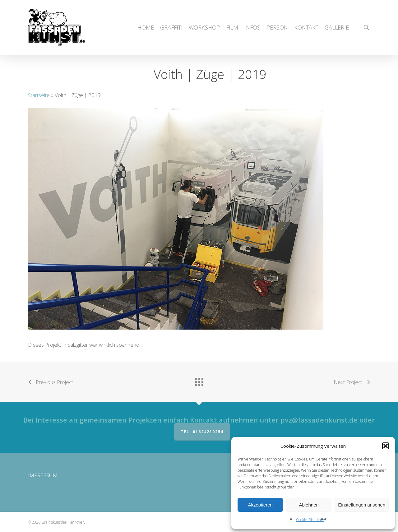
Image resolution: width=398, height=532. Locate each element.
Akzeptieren (260, 505)
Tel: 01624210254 (202, 432)
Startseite (39, 95)
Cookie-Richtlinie (310, 520)
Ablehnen (309, 505)
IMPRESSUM (43, 475)
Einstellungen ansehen (362, 505)
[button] (386, 446)
